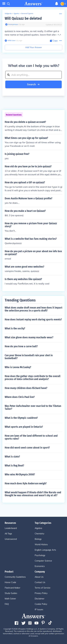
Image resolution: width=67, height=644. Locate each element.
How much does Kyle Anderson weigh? (26, 483)
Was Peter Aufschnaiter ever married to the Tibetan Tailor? (33, 407)
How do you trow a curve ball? (21, 346)
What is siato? (12, 457)
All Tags (8, 534)
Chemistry (39, 534)
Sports (16, 13)
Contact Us (40, 582)
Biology (38, 539)
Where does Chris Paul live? (20, 397)
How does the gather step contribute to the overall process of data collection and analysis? (33, 378)
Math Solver (10, 599)
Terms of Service (43, 588)
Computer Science (43, 561)
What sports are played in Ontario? (24, 427)
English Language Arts (45, 550)
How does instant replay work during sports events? (33, 320)
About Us (39, 577)
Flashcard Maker (12, 588)
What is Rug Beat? (14, 466)
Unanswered (11, 539)
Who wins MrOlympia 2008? (20, 474)
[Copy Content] (54, 41)
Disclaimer (40, 599)
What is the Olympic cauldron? (21, 418)
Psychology (40, 555)
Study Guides (11, 593)
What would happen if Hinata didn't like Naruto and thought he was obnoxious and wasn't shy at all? (33, 494)
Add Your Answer (34, 47)
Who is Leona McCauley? (18, 367)
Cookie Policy (41, 604)
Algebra (38, 528)
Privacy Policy (41, 593)
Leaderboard (11, 528)
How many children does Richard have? (26, 388)
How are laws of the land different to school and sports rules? (31, 437)
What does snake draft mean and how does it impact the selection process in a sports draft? (33, 309)
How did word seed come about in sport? (27, 448)
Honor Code (10, 582)
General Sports (27, 13)
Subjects (8, 13)
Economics (40, 566)
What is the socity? (15, 328)
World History (41, 544)
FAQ (7, 604)
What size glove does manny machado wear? (29, 337)
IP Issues (39, 610)
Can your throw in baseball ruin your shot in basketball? (29, 357)
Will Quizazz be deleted (23, 18)
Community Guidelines (15, 577)
